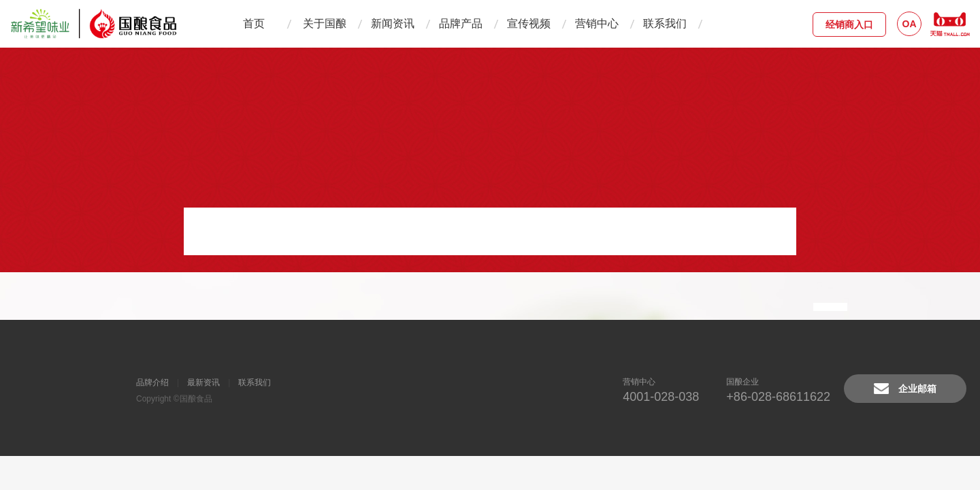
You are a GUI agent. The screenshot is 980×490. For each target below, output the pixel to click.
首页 (254, 23)
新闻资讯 (393, 23)
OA (910, 24)
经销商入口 (849, 24)
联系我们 (665, 23)
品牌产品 (461, 23)
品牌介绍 (152, 382)
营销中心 (597, 23)
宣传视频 (529, 23)
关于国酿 (325, 23)
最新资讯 (203, 382)
